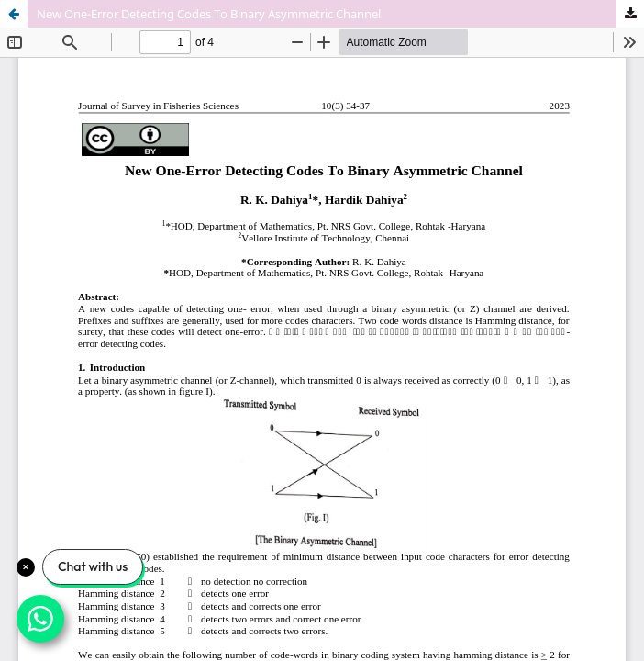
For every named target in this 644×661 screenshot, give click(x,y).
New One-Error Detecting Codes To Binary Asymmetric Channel (209, 14)
